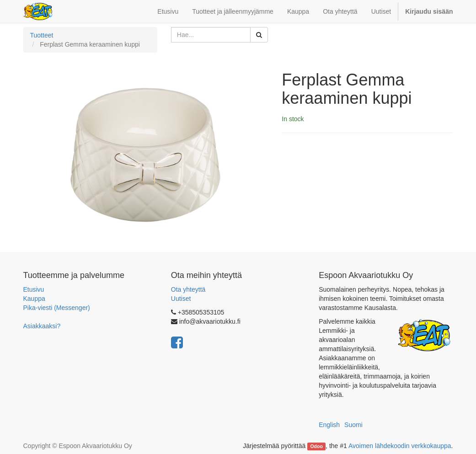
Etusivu (34, 289)
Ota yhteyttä (188, 289)
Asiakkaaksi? (42, 326)
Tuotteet (42, 35)
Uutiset (181, 299)
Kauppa (34, 299)
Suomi (353, 425)
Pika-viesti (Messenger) (57, 308)
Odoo (316, 446)
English (329, 425)
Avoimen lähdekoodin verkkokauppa (400, 446)
